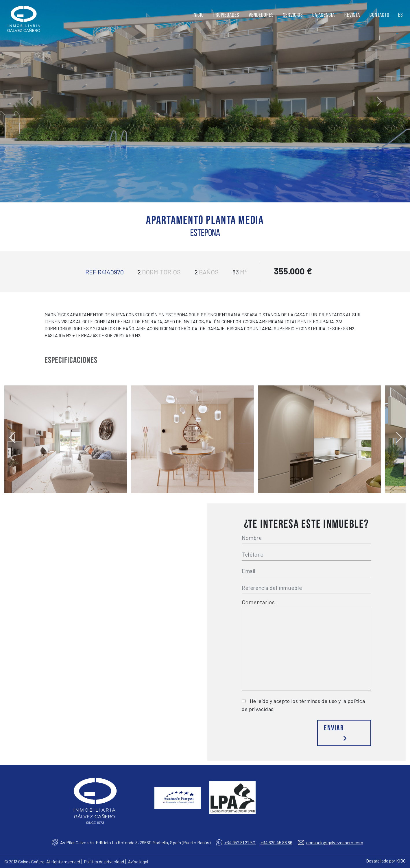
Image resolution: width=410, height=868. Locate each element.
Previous (12, 435)
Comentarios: (259, 602)
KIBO (401, 861)
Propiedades (226, 15)
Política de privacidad (104, 862)
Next (398, 435)
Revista (352, 15)
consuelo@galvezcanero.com (335, 842)
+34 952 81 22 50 (240, 842)
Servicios (293, 15)
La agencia (324, 15)
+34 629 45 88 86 (276, 842)
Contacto (379, 15)
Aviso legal (138, 862)
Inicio (198, 15)
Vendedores (261, 15)
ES (400, 15)
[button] (31, 101)
